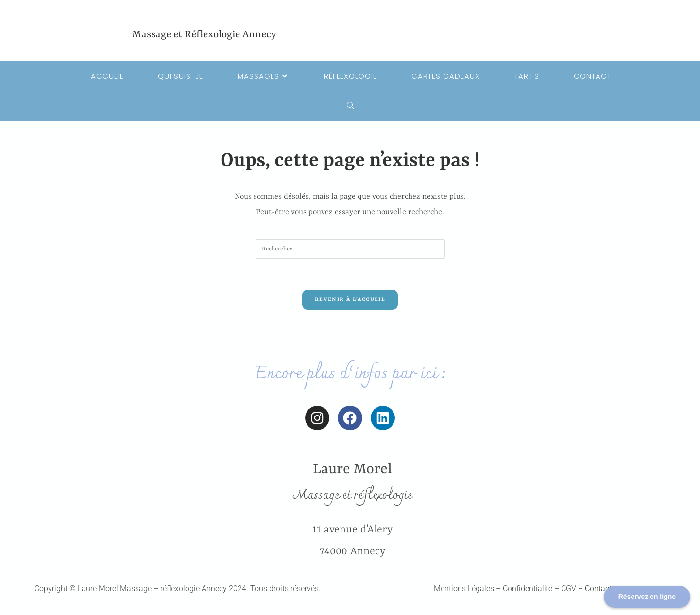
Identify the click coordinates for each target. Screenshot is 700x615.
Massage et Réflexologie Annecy (204, 35)
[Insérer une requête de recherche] (350, 249)
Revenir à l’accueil (350, 300)
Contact (598, 589)
